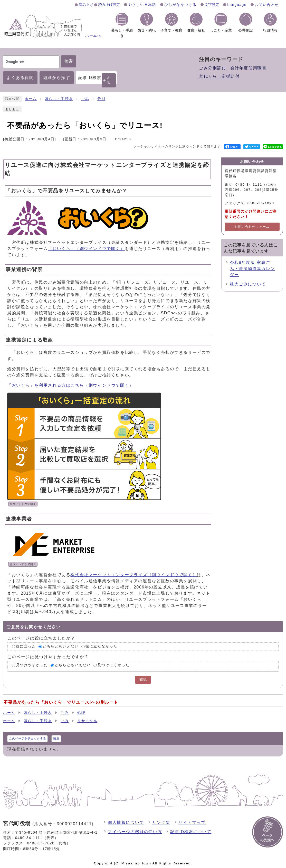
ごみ (85, 99)
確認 (143, 680)
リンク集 (161, 822)
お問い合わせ (267, 5)
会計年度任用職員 (248, 68)
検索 (69, 61)
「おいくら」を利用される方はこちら (70, 385)
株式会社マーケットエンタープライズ (134, 575)
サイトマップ (192, 822)
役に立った (26, 646)
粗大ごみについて (248, 284)
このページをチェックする (27, 739)
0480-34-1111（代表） (37, 838)
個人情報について (126, 822)
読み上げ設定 (109, 5)
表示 (109, 80)
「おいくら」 (86, 249)
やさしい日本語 (142, 5)
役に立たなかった (102, 646)
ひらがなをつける (180, 5)
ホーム (31, 99)
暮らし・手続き (59, 99)
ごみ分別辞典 (213, 68)
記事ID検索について (191, 832)
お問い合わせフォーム (252, 227)
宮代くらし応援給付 (219, 76)
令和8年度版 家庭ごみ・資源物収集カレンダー (252, 269)
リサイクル (87, 721)
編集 (56, 739)
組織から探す (57, 78)
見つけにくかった (114, 665)
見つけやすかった (32, 665)
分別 (101, 99)
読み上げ (86, 5)
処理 (81, 713)
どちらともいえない (61, 646)
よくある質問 (20, 78)
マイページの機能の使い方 (135, 832)
